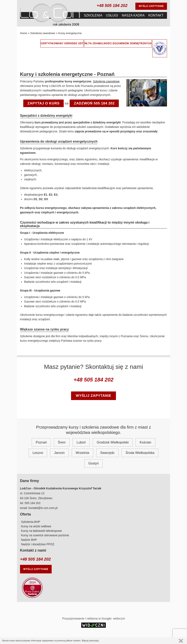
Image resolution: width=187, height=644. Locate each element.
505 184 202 (33, 503)
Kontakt (156, 15)
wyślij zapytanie (93, 396)
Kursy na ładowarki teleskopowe (41, 531)
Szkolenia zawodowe (106, 81)
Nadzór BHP (29, 540)
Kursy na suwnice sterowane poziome (45, 535)
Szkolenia (93, 15)
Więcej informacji (90, 641)
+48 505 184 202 (112, 6)
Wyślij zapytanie (151, 6)
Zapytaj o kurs (44, 103)
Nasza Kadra (133, 15)
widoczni (119, 618)
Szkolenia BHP (31, 522)
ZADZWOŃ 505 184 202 (94, 103)
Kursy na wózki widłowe (36, 526)
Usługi (112, 15)
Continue (181, 641)
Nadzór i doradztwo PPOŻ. (38, 544)
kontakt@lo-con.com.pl (43, 508)
